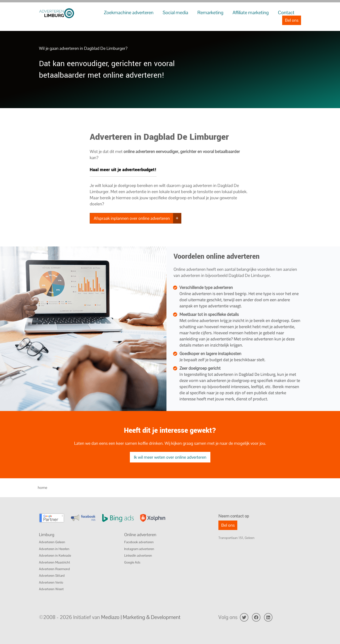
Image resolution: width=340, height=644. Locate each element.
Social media (175, 13)
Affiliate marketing (251, 13)
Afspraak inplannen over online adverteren (132, 218)
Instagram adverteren (139, 549)
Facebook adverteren (139, 542)
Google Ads (132, 562)
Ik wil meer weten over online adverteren (170, 457)
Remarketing (210, 13)
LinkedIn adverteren (138, 555)
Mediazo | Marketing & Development (141, 617)
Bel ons (292, 20)
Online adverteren (140, 535)
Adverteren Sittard (52, 576)
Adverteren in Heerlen (54, 549)
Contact (286, 13)
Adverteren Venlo (51, 582)
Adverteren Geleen (52, 542)
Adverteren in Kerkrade (55, 555)
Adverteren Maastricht (55, 562)
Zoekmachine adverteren (129, 13)
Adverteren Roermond (54, 569)
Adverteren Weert (51, 589)
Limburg (47, 535)
